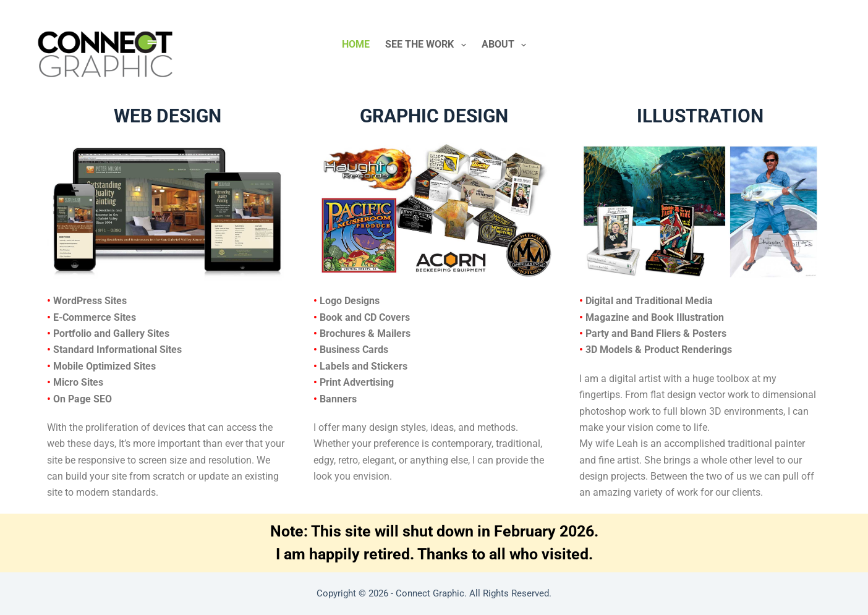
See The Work (428, 45)
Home (356, 44)
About (506, 45)
